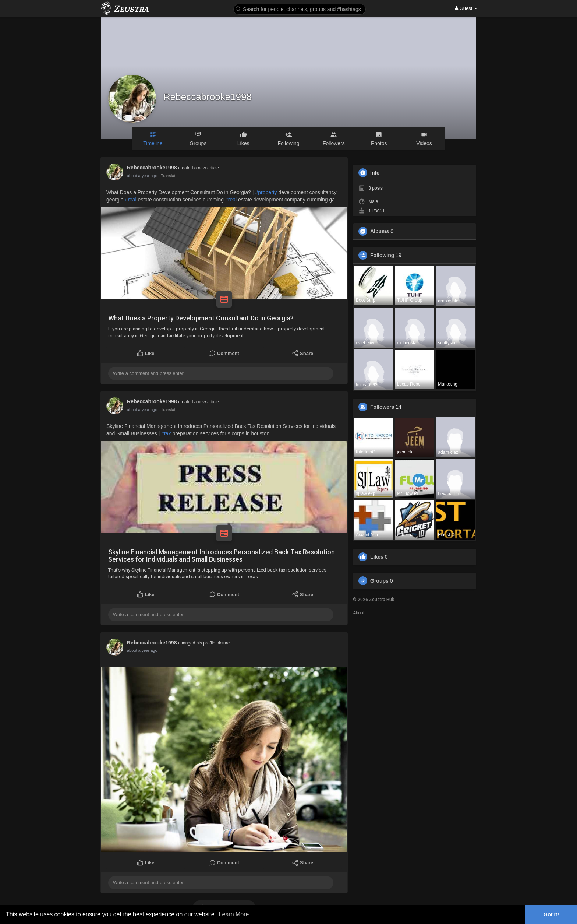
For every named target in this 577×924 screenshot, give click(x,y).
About (359, 613)
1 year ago (137, 650)
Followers (382, 407)
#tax (166, 433)
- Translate (164, 176)
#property (266, 192)
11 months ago (140, 176)
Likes (377, 557)
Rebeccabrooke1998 (208, 97)
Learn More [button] (234, 914)
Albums (380, 231)
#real (131, 200)
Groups (379, 581)
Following (382, 255)
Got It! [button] (551, 914)
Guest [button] (466, 8)
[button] (300, 9)
